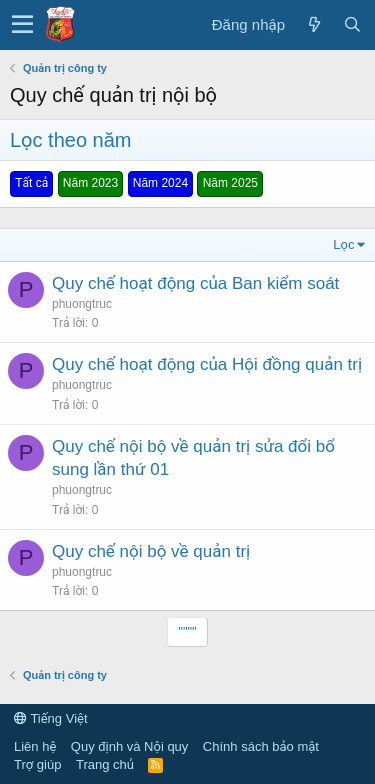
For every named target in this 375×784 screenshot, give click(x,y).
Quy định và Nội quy (130, 746)
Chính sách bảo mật (261, 746)
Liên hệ (35, 746)
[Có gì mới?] (314, 24)
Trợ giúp (37, 764)
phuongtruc (82, 304)
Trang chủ (105, 764)
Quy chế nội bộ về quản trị (151, 551)
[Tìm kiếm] (352, 24)
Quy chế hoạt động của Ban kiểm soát (195, 283)
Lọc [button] (343, 244)
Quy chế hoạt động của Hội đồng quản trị (207, 364)
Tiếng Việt (51, 718)
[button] (22, 25)
